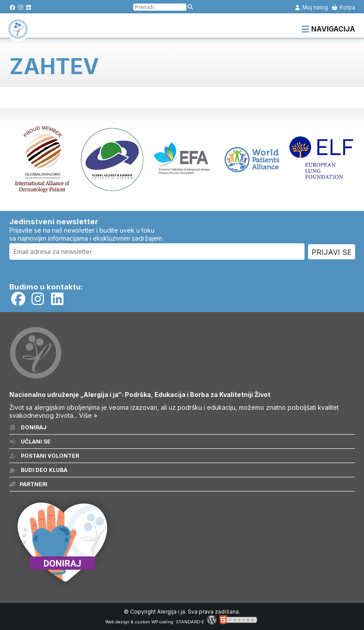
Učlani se (30, 442)
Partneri (28, 484)
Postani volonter (44, 456)
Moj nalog (311, 7)
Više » (88, 415)
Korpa (343, 7)
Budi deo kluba (38, 470)
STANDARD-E (190, 622)
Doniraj (28, 427)
